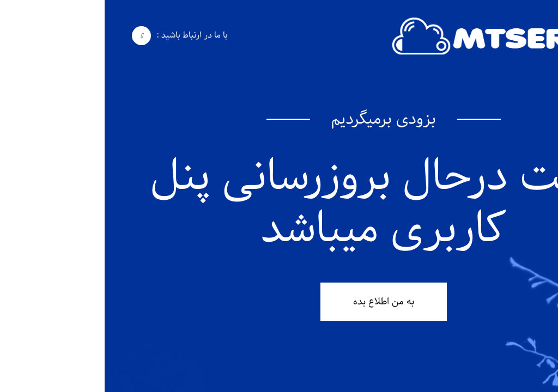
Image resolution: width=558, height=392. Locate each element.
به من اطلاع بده (279, 302)
